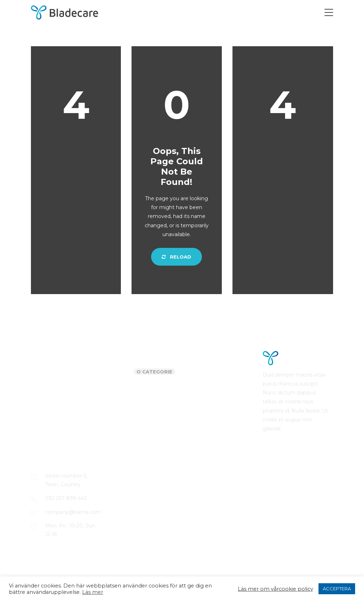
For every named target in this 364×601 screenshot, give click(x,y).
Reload (176, 257)
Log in (192, 372)
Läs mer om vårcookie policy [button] (275, 589)
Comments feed (205, 401)
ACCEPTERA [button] (337, 589)
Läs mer (93, 592)
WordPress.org (203, 415)
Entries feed (200, 387)
